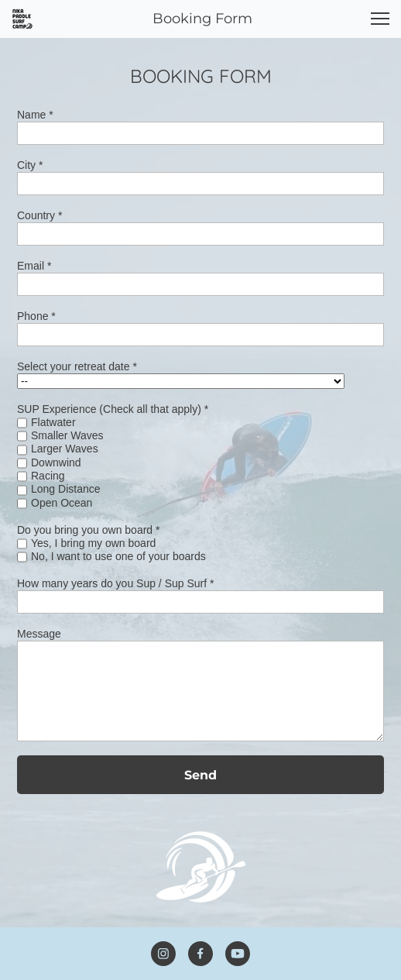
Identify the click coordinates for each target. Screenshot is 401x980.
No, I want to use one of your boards (118, 556)
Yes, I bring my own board (93, 543)
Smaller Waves (67, 435)
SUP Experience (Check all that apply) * (113, 409)
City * (30, 165)
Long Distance (66, 489)
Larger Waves (65, 449)
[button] (380, 19)
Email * (34, 266)
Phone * (36, 316)
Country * (39, 215)
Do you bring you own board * (88, 530)
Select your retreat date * (77, 366)
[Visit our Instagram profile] (163, 954)
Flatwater (53, 422)
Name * (35, 115)
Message (39, 634)
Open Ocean (62, 503)
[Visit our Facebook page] (200, 954)
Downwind (56, 462)
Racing (48, 476)
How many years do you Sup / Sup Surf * (115, 583)
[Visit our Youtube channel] (238, 954)
